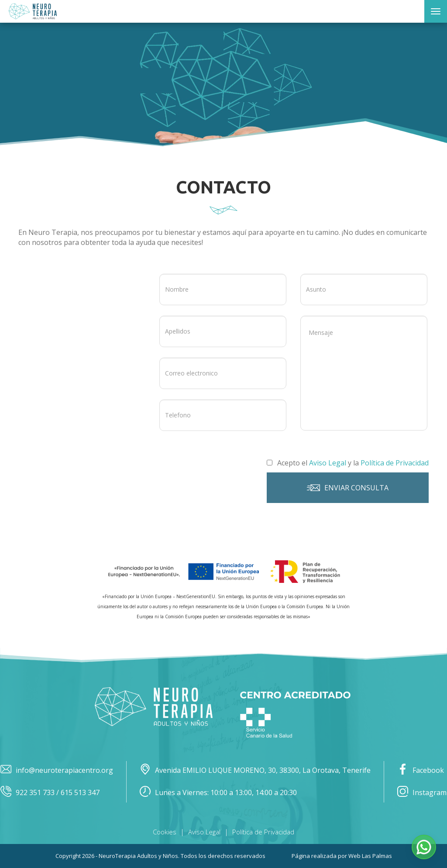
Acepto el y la (348, 463)
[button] (424, 847)
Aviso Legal (204, 832)
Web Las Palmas (370, 856)
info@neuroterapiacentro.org (57, 770)
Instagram (422, 793)
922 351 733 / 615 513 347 (50, 793)
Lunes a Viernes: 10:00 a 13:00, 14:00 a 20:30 (218, 793)
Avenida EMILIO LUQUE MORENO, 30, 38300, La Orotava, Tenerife (255, 770)
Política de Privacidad (263, 832)
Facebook (421, 770)
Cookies (165, 832)
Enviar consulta (348, 488)
